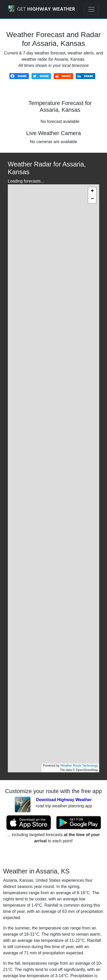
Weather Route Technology (79, 766)
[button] (92, 191)
